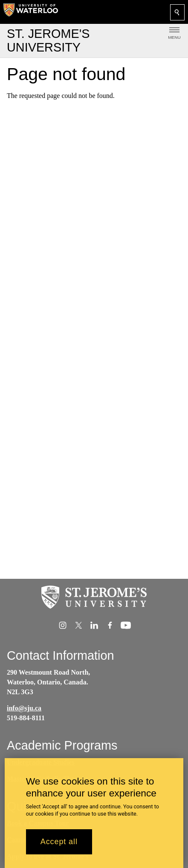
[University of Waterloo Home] (31, 12)
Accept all (59, 846)
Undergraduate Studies (41, 762)
